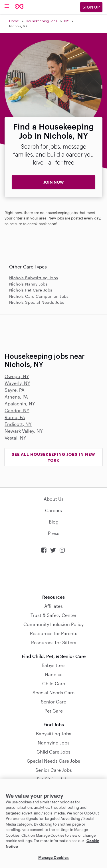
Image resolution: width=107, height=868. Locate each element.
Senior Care (53, 702)
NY (66, 21)
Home (14, 21)
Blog (54, 522)
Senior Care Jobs (54, 770)
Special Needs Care (53, 692)
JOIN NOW (54, 182)
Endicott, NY (18, 424)
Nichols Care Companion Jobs (39, 296)
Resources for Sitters (54, 642)
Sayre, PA (15, 390)
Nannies (54, 674)
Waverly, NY (17, 383)
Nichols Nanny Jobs (28, 284)
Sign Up (91, 7)
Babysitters (54, 665)
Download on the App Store (54, 574)
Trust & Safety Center (53, 615)
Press (54, 533)
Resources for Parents (54, 633)
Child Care (54, 683)
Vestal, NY (15, 438)
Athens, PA (16, 397)
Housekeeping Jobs (42, 21)
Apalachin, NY (20, 404)
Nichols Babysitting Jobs (34, 278)
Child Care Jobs (53, 752)
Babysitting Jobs (54, 733)
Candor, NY (17, 410)
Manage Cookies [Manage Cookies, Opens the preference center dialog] (53, 857)
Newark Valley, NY (24, 431)
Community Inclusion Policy (53, 624)
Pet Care (54, 711)
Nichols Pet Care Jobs (31, 290)
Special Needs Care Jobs (54, 761)
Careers (53, 510)
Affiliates (53, 606)
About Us (54, 499)
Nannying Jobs (54, 743)
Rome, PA (15, 417)
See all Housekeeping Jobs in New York (53, 457)
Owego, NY (17, 376)
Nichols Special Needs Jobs (37, 302)
